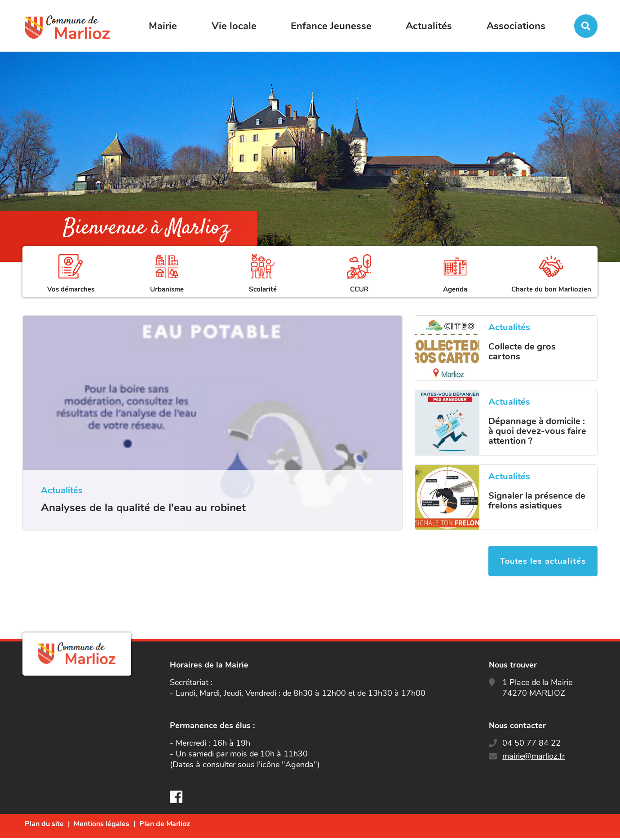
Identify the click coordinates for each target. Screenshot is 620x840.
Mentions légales (102, 826)
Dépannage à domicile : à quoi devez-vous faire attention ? (537, 431)
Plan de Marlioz (165, 826)
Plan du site (44, 826)
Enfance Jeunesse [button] (331, 26)
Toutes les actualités (541, 563)
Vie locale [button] (234, 26)
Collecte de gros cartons (522, 352)
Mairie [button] (163, 26)
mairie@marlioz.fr (534, 758)
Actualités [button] (429, 26)
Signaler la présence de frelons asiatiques (537, 501)
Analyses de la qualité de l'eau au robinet (143, 508)
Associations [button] (516, 26)
